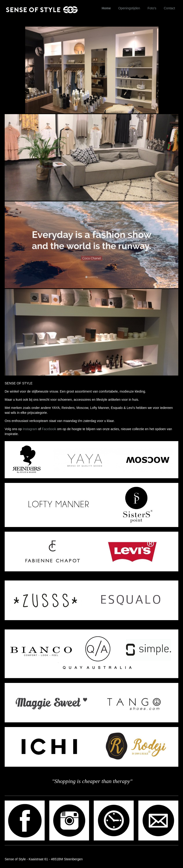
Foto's (152, 8)
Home (106, 8)
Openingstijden (129, 8)
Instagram (30, 429)
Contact (169, 8)
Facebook (49, 429)
